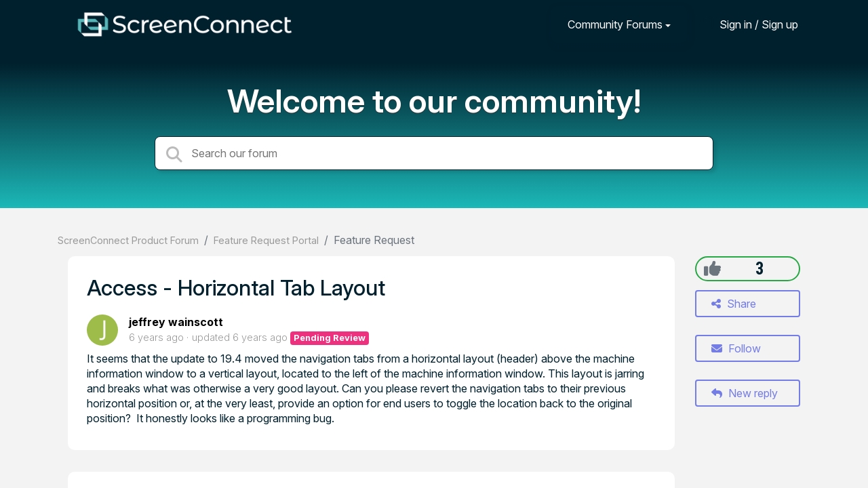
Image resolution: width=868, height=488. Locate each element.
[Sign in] (749, 24)
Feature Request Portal (266, 240)
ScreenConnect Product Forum (128, 240)
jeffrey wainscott (176, 322)
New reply (745, 393)
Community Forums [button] (615, 24)
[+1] (712, 268)
